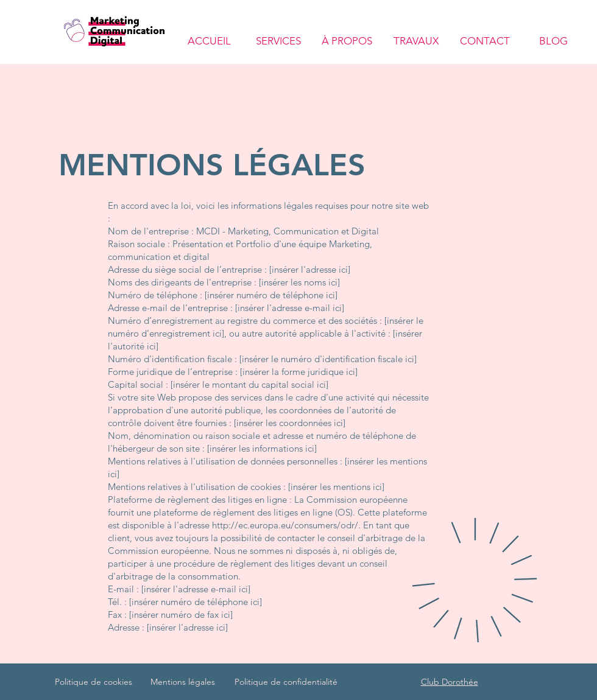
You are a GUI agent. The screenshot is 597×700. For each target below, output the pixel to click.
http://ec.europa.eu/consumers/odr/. (286, 525)
